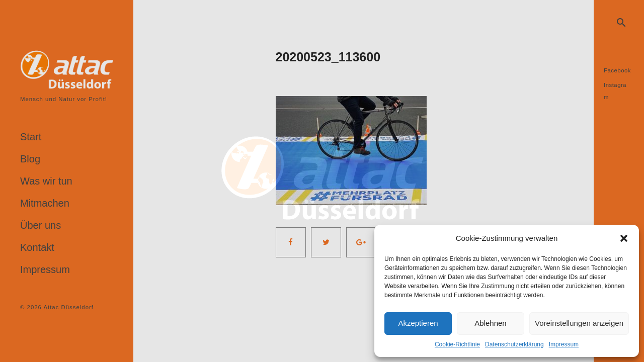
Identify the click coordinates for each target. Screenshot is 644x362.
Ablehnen (490, 323)
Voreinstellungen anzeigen (579, 323)
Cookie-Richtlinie (457, 344)
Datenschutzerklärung (514, 344)
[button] (624, 238)
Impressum (564, 344)
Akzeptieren (418, 323)
